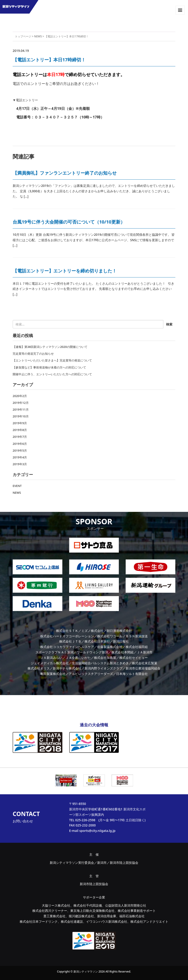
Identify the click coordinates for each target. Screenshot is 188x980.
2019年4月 (20, 457)
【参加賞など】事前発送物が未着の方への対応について (49, 367)
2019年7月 (20, 437)
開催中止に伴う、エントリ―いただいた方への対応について (52, 374)
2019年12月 (21, 403)
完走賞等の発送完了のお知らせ (33, 354)
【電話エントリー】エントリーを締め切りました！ (65, 271)
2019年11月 (21, 409)
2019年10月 (21, 416)
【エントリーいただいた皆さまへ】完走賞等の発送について (52, 360)
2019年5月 (20, 450)
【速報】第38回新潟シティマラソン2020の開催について (50, 347)
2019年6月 (20, 444)
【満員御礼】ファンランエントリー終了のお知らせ (65, 173)
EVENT (17, 486)
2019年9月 (20, 423)
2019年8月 (20, 430)
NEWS (38, 36)
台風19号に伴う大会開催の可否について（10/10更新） (69, 222)
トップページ (23, 36)
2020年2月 (20, 396)
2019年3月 (20, 464)
